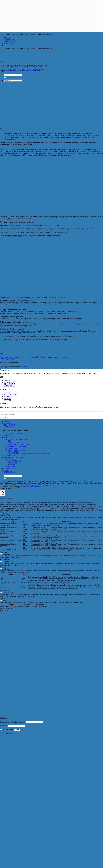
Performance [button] (5, 559)
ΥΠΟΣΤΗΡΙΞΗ (13, 452)
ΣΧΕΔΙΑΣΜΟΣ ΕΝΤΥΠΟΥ (17, 447)
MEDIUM (7, 398)
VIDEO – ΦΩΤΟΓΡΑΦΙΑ (17, 450)
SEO (10, 441)
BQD (41, 70)
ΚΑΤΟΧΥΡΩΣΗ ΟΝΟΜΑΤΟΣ (18, 439)
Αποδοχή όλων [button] (18, 487)
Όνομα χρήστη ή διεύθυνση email (13, 722)
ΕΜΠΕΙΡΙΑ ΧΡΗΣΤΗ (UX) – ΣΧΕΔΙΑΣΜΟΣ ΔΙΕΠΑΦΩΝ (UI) (29, 454)
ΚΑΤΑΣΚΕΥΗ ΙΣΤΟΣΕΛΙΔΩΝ (14, 457)
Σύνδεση (17, 730)
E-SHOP (7, 393)
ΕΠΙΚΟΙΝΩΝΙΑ (9, 44)
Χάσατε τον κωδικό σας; (9, 733)
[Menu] (6, 68)
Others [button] (2, 598)
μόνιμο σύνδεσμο (61, 340)
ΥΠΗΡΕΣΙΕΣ (9, 437)
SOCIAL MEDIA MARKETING (19, 445)
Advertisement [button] (5, 591)
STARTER (8, 400)
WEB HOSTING (10, 456)
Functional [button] (4, 552)
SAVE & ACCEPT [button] (6, 609)
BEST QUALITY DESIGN (13, 434)
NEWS (6, 470)
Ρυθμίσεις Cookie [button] (6, 487)
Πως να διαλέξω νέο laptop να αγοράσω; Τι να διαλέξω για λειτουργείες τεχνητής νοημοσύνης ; (34, 357)
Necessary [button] (4, 512)
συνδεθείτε (24, 367)
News (1, 61)
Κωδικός (4, 726)
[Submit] (5, 478)
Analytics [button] (3, 567)
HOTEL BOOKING (11, 395)
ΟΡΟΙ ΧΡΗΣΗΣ (10, 42)
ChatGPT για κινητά (7, 359)
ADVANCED (8, 396)
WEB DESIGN (9, 40)
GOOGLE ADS (13, 443)
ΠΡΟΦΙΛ (7, 38)
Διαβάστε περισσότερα (32, 487)
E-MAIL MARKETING (16, 448)
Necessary (6, 514)
